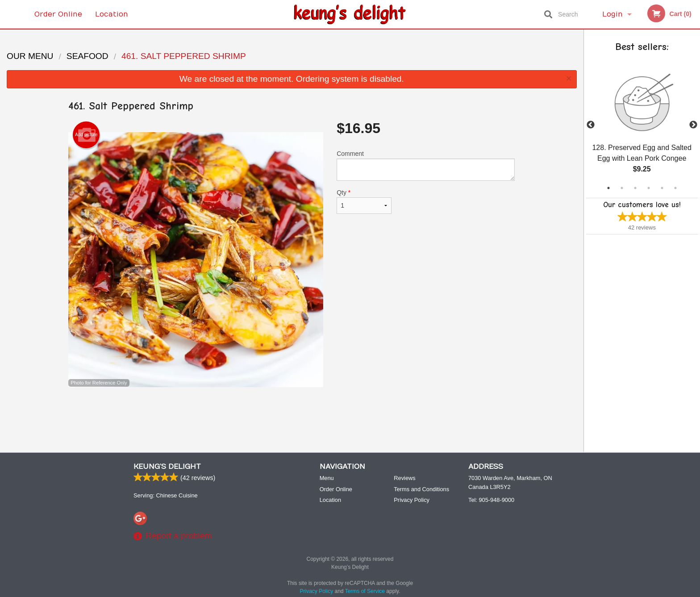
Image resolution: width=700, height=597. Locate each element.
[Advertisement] (292, 416)
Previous (591, 125)
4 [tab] (649, 188)
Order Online (58, 14)
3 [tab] (635, 188)
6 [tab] (675, 188)
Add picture (86, 135)
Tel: (491, 500)
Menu (327, 478)
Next (693, 125)
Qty (364, 201)
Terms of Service (365, 591)
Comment (426, 165)
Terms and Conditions (421, 489)
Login (612, 14)
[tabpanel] (642, 125)
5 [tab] (662, 188)
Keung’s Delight (167, 467)
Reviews (404, 478)
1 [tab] (608, 188)
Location (112, 14)
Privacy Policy (412, 500)
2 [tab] (622, 188)
